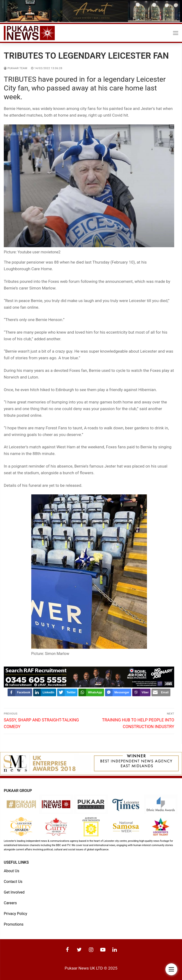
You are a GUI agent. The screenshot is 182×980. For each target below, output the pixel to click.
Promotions (14, 924)
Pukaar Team (16, 68)
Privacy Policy (16, 914)
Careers (10, 903)
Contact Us (13, 882)
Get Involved (14, 892)
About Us (11, 871)
